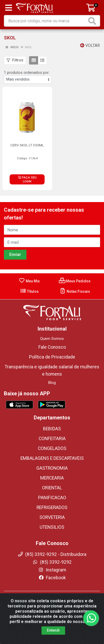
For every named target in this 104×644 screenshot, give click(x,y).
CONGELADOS (52, 448)
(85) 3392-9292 (52, 562)
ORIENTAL (52, 488)
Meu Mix (29, 281)
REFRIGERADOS (52, 507)
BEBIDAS (52, 429)
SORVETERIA (52, 517)
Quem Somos (52, 339)
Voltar (90, 45)
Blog (52, 383)
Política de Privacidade (52, 357)
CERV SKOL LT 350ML (27, 145)
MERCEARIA (52, 478)
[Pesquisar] (93, 21)
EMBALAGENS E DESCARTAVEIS (52, 458)
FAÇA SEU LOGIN (27, 179)
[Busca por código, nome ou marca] (46, 21)
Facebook (52, 578)
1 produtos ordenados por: (27, 73)
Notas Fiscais (75, 291)
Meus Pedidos (75, 281)
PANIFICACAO (52, 498)
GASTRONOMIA (52, 468)
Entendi (53, 630)
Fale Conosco (52, 347)
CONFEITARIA (52, 439)
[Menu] (9, 8)
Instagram (52, 570)
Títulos (29, 291)
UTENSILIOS (52, 527)
